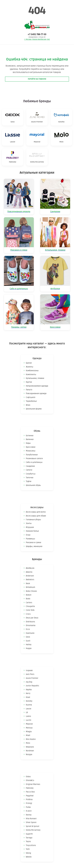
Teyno (28, 841)
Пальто (29, 390)
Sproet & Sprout (33, 826)
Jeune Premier (32, 678)
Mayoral (29, 724)
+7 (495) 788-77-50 (37, 34)
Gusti (28, 641)
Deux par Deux (32, 618)
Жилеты (30, 367)
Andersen (30, 576)
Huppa (29, 648)
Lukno (28, 716)
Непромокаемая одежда (37, 386)
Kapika (29, 690)
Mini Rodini (31, 739)
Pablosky (30, 788)
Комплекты (31, 374)
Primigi (29, 803)
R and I (29, 811)
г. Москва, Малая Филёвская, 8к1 (37, 39)
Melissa (29, 728)
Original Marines (33, 784)
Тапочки (30, 478)
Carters (29, 603)
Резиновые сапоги (34, 458)
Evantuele (30, 633)
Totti (28, 849)
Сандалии (30, 466)
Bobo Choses (31, 591)
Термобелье (31, 401)
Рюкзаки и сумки (34, 542)
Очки (28, 535)
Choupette (30, 606)
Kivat (28, 697)
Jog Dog (29, 682)
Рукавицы (30, 539)
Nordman (30, 751)
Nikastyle (30, 747)
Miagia (29, 732)
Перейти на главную (37, 79)
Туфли (29, 481)
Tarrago (29, 838)
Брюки (29, 363)
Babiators (30, 580)
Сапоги (29, 470)
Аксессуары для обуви (36, 516)
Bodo (28, 599)
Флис (28, 405)
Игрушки (30, 527)
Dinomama (31, 625)
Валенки (30, 439)
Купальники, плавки (35, 378)
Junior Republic (33, 686)
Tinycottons (31, 845)
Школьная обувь (33, 485)
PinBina (29, 799)
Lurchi (29, 720)
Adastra (29, 572)
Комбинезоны (32, 371)
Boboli (29, 595)
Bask (28, 583)
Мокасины (31, 451)
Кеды (28, 443)
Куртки (29, 382)
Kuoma (29, 705)
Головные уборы (33, 520)
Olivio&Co (30, 780)
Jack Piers (30, 674)
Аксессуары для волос (36, 512)
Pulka (28, 807)
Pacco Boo (30, 792)
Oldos (28, 777)
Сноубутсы (31, 474)
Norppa (29, 754)
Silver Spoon (31, 822)
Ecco (28, 629)
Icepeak (29, 670)
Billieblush (31, 587)
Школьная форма (34, 409)
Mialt (28, 735)
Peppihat (30, 796)
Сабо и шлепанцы (34, 462)
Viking (28, 853)
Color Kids (30, 610)
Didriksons (30, 622)
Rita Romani (31, 819)
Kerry (28, 693)
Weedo (29, 857)
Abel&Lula (30, 568)
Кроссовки (31, 447)
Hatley (29, 645)
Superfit (29, 834)
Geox (28, 637)
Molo (28, 743)
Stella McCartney (33, 830)
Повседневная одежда (36, 393)
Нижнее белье (32, 531)
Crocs (28, 614)
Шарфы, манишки (34, 546)
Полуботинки (32, 455)
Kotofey (29, 701)
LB (27, 712)
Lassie (29, 709)
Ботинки (30, 436)
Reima (29, 815)
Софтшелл (31, 397)
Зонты (29, 523)
